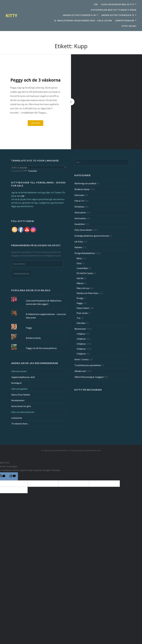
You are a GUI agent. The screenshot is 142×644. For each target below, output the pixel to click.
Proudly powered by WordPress (55, 450)
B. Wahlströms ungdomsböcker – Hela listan (83, 21)
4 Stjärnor (81, 349)
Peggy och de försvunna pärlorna (41, 348)
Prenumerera (21, 274)
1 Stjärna (81, 334)
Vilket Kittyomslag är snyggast (89, 377)
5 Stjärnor (81, 354)
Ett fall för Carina (85, 273)
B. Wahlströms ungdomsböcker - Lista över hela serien (46, 316)
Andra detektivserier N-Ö (118, 15)
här (23, 196)
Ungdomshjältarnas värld (23, 377)
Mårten (80, 283)
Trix (78, 318)
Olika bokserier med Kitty (118, 4)
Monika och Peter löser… (88, 293)
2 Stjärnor (81, 339)
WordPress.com (93, 450)
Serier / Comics (82, 359)
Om (96, 4)
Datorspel (79, 195)
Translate (30, 171)
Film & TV (79, 201)
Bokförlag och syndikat (85, 183)
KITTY (11, 16)
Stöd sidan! (129, 26)
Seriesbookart (18, 400)
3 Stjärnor (81, 344)
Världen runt (80, 371)
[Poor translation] (13, 476)
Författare (79, 207)
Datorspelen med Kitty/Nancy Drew (114, 10)
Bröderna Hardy (82, 189)
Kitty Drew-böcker (83, 230)
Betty (79, 258)
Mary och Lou (83, 288)
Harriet (80, 278)
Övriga (80, 298)
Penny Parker (83, 308)
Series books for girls (21, 406)
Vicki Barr (81, 323)
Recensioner (80, 329)
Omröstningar (125, 21)
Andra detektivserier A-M (79, 15)
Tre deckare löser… (20, 424)
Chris (79, 263)
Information (80, 218)
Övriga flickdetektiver (85, 253)
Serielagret (16, 383)
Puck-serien (82, 313)
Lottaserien (17, 418)
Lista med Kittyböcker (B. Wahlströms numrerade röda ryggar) (44, 302)
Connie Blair (82, 268)
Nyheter (78, 247)
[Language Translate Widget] (39, 167)
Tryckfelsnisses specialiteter (88, 365)
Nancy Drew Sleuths (21, 395)
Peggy (80, 303)
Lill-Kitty (79, 242)
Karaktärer (80, 224)
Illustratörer (80, 212)
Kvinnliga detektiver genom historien (92, 236)
